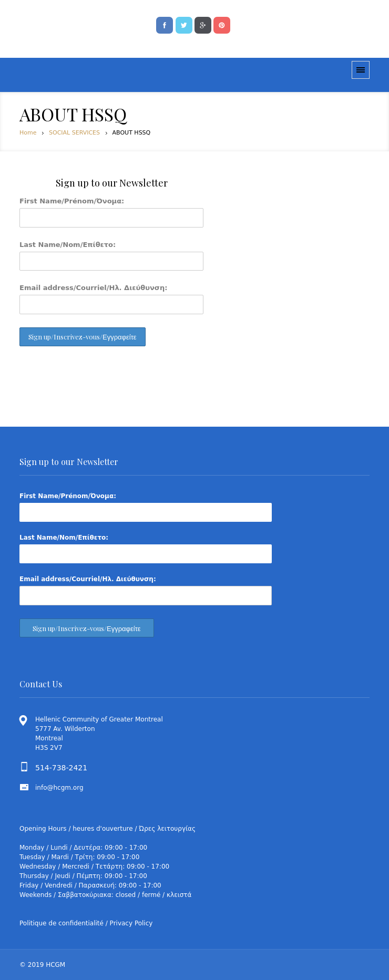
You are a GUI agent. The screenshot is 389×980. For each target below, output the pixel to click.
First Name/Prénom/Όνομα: (72, 201)
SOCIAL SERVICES (74, 133)
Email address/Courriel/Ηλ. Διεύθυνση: (93, 288)
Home (28, 133)
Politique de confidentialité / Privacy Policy (86, 923)
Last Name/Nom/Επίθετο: (68, 245)
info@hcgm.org (59, 788)
